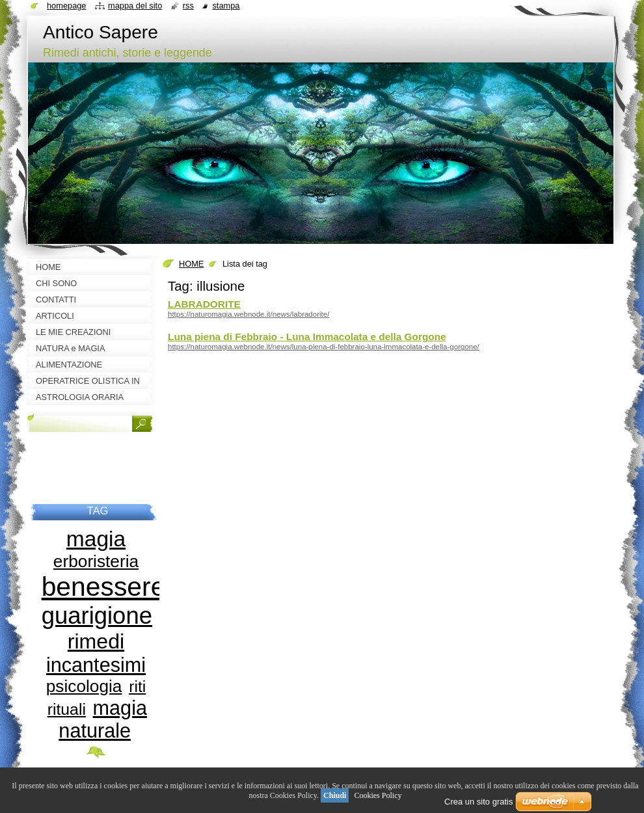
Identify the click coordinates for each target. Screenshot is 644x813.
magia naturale (103, 719)
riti (137, 686)
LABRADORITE (204, 304)
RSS (188, 6)
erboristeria (96, 561)
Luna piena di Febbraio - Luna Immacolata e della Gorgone (307, 337)
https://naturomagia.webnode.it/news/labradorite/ (248, 314)
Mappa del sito (135, 6)
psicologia (84, 686)
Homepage (66, 6)
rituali (67, 709)
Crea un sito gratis (479, 802)
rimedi (96, 641)
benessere (104, 587)
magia (96, 539)
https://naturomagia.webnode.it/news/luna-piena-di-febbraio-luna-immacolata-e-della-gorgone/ (324, 347)
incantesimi (96, 665)
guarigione (97, 616)
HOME (191, 264)
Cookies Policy (378, 795)
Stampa (226, 6)
